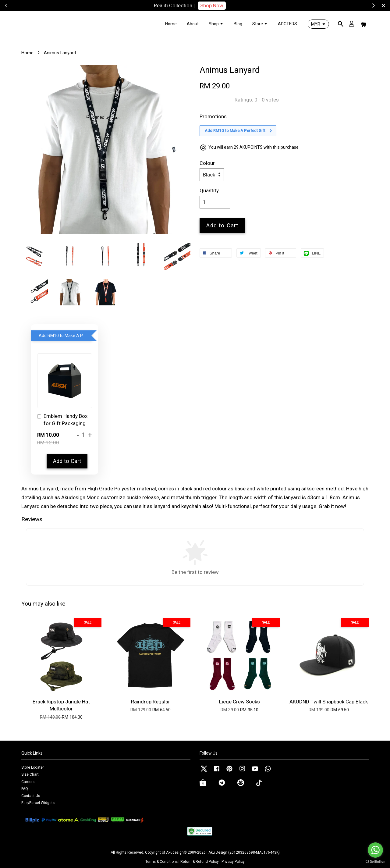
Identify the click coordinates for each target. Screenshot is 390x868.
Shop (216, 24)
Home (171, 24)
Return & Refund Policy (200, 862)
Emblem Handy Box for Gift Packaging (62, 420)
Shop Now (212, 5)
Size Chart (30, 774)
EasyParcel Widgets (38, 803)
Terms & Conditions (161, 862)
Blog (238, 24)
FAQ (25, 789)
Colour (207, 163)
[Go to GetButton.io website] (375, 862)
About (193, 24)
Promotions (213, 116)
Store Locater (33, 767)
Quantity (209, 190)
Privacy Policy (233, 862)
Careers (28, 782)
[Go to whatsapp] (375, 850)
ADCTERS (287, 24)
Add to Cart (67, 461)
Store (260, 24)
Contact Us (31, 796)
